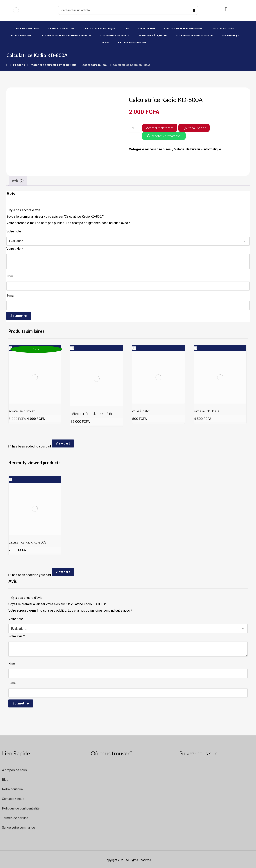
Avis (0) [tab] (18, 181)
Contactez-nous (13, 799)
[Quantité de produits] (135, 128)
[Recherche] (194, 10)
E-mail (11, 296)
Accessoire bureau (159, 149)
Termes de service (15, 818)
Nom (10, 276)
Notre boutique (12, 789)
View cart (63, 443)
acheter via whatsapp (166, 136)
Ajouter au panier (194, 128)
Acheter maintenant (160, 128)
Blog (5, 780)
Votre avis (15, 249)
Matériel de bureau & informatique (197, 149)
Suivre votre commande (18, 828)
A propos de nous (14, 770)
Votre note (14, 231)
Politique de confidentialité (21, 808)
